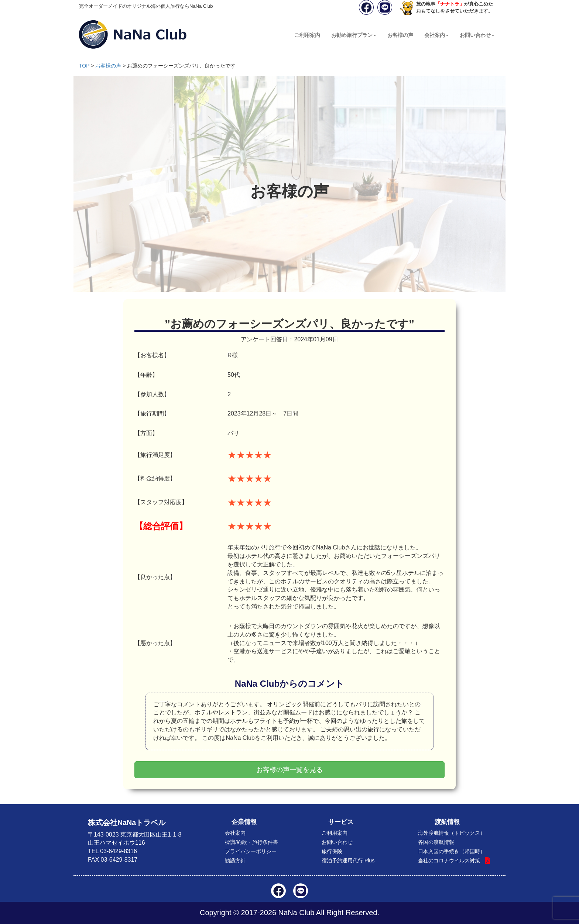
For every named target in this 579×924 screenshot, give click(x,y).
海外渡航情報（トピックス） (452, 833)
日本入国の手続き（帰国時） (452, 851)
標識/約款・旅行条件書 (251, 842)
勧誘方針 (235, 861)
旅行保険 (332, 851)
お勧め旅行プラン (354, 35)
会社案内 (436, 35)
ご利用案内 (307, 35)
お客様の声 (400, 35)
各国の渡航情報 (436, 842)
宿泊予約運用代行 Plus (348, 861)
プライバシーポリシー (251, 851)
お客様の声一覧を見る (289, 770)
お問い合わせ (477, 35)
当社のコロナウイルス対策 (449, 861)
